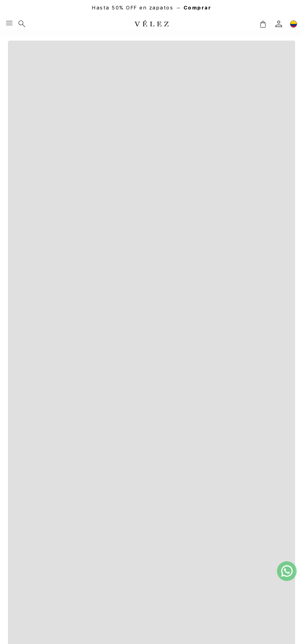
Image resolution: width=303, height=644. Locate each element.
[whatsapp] (287, 571)
